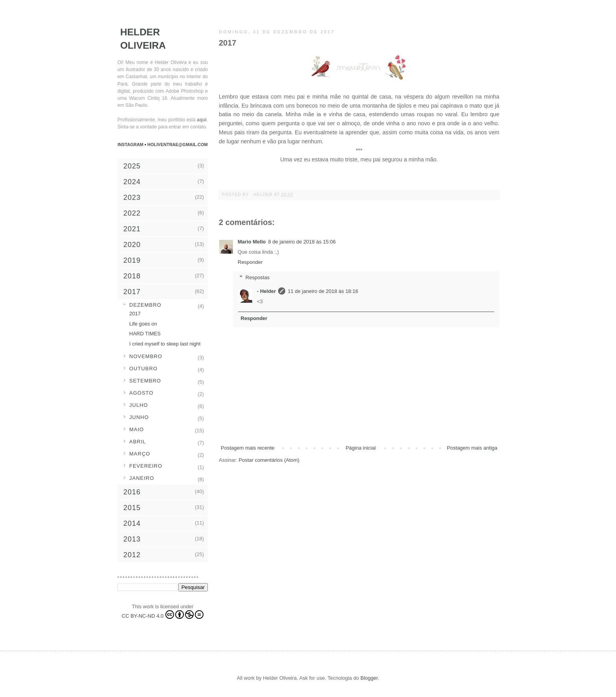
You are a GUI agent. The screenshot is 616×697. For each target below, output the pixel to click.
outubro (143, 369)
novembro (146, 356)
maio (137, 429)
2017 (135, 314)
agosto (141, 393)
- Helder (262, 195)
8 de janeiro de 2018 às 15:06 (302, 242)
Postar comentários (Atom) (269, 460)
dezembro (145, 305)
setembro (145, 381)
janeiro (142, 478)
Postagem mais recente (248, 448)
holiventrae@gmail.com (178, 145)
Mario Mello (252, 242)
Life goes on (143, 324)
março (140, 454)
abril (138, 442)
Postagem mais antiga (472, 448)
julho (139, 405)
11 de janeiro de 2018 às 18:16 (323, 291)
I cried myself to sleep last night (165, 344)
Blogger (369, 678)
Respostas (258, 277)
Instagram (131, 145)
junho (139, 417)
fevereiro (146, 466)
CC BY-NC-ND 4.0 (163, 615)
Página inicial (361, 448)
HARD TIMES (145, 334)
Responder (250, 262)
